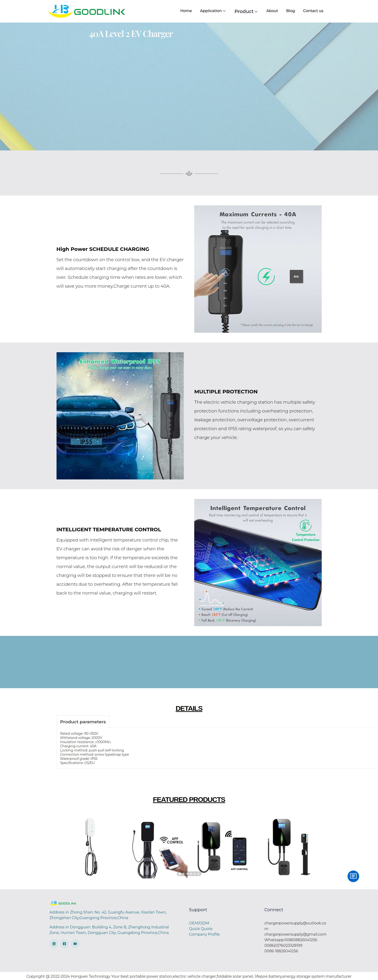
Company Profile (205, 934)
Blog (290, 11)
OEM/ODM (199, 923)
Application (212, 11)
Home (185, 11)
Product (246, 11)
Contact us (313, 11)
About (271, 11)
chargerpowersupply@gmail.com (296, 934)
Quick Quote (201, 929)
